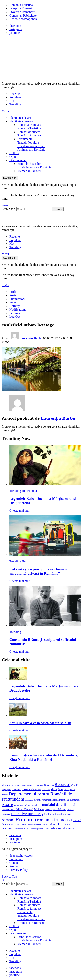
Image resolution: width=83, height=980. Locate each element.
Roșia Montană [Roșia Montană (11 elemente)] (21, 825)
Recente (15, 94)
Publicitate (16, 859)
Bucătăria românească (31, 146)
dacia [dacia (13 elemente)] (60, 789)
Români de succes (29, 132)
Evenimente (25, 139)
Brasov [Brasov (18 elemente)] (39, 785)
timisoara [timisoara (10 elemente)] (19, 829)
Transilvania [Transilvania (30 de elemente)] (53, 828)
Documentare (18, 160)
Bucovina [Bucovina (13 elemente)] (49, 785)
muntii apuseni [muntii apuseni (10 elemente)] (51, 810)
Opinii (14, 157)
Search (58, 209)
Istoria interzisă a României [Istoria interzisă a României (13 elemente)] (66, 800)
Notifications (18, 309)
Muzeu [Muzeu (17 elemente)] (62, 809)
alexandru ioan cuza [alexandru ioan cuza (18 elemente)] (13, 785)
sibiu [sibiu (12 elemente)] (44, 825)
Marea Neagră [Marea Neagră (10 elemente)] (31, 805)
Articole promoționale (24, 19)
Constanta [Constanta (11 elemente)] (17, 789)
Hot (12, 101)
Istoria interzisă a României (35, 167)
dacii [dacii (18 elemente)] (67, 789)
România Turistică (21, 5)
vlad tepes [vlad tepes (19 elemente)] (68, 828)
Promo (14, 866)
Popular (32, 491)
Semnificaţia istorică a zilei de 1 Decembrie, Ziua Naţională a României (44, 757)
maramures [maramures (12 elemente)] (19, 805)
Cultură (14, 153)
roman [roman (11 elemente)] (68, 814)
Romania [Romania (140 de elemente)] (26, 819)
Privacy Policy (19, 870)
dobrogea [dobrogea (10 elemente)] (29, 800)
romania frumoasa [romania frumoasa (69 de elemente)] (54, 820)
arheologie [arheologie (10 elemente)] (30, 785)
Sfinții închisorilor (29, 164)
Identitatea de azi (20, 118)
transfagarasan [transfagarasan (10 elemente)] (37, 829)
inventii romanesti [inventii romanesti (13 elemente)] (43, 800)
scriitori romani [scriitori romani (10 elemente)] (35, 825)
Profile (14, 292)
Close (5, 880)
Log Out (15, 317)
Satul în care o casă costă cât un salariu (40, 723)
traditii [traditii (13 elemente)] (27, 829)
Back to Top (9, 876)
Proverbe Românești (22, 12)
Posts (13, 295)
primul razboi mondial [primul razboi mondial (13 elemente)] (53, 814)
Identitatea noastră (21, 121)
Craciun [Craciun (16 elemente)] (46, 789)
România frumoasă (29, 125)
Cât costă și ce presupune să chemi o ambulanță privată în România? (38, 571)
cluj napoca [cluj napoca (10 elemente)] (6, 790)
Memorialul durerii (29, 171)
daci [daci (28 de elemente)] (54, 789)
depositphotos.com (21, 856)
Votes (13, 302)
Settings (15, 313)
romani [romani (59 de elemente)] (8, 820)
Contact (14, 863)
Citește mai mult (20, 510)
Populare (15, 97)
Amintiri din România (31, 150)
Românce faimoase (29, 135)
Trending (15, 104)
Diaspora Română (21, 8)
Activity (15, 306)
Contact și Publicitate (23, 15)
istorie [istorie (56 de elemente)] (7, 804)
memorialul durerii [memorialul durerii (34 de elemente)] (52, 804)
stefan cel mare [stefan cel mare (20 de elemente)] (57, 824)
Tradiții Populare (28, 142)
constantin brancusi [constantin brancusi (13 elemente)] (31, 789)
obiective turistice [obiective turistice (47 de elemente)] (26, 814)
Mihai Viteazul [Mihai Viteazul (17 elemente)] (25, 809)
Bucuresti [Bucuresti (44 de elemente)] (62, 785)
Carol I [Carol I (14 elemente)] (75, 785)
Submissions (17, 299)
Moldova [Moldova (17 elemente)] (39, 809)
